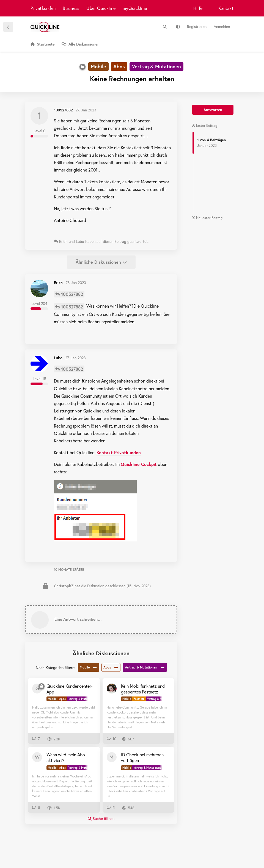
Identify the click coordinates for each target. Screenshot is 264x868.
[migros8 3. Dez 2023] (112, 757)
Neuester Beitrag (207, 218)
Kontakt (226, 8)
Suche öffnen (101, 818)
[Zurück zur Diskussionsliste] (8, 27)
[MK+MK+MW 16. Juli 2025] (112, 689)
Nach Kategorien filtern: (55, 668)
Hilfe (198, 8)
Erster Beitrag (205, 126)
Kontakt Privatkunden (119, 452)
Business (71, 8)
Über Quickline (101, 8)
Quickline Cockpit (139, 464)
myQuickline (135, 8)
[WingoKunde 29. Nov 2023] (37, 757)
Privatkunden (43, 8)
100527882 (72, 294)
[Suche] (165, 27)
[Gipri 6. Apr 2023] (37, 689)
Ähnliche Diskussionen (101, 262)
